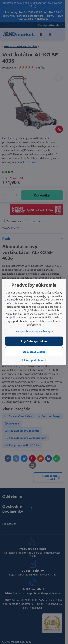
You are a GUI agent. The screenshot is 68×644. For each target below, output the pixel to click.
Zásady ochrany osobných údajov (34, 331)
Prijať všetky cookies (34, 341)
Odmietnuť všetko (34, 352)
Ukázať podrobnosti (34, 360)
